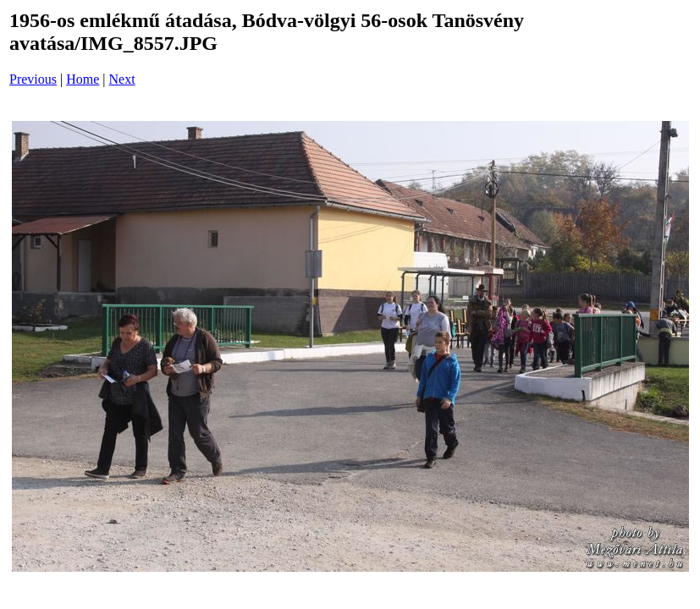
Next (122, 79)
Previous (33, 79)
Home (83, 79)
